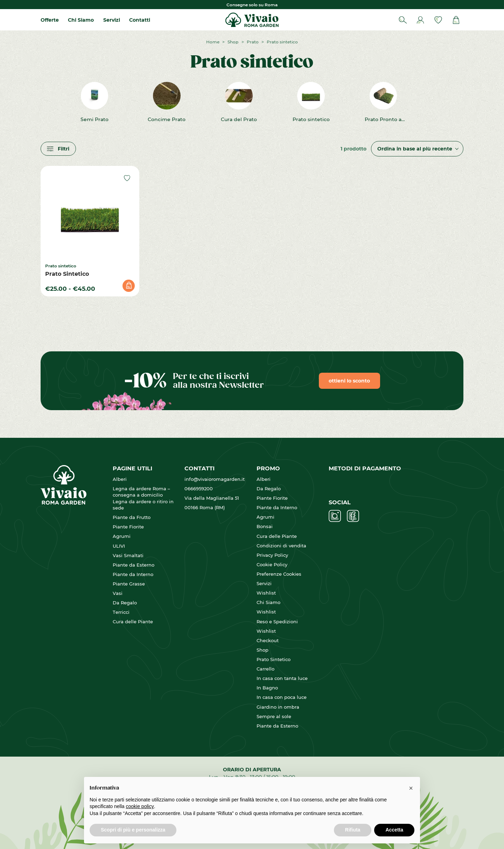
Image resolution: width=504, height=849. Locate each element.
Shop (233, 42)
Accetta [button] (394, 830)
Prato (253, 42)
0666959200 (199, 488)
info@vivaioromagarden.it (215, 479)
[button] (411, 788)
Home (213, 42)
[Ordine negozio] (417, 149)
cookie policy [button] (140, 806)
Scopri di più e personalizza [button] (133, 830)
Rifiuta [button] (353, 830)
